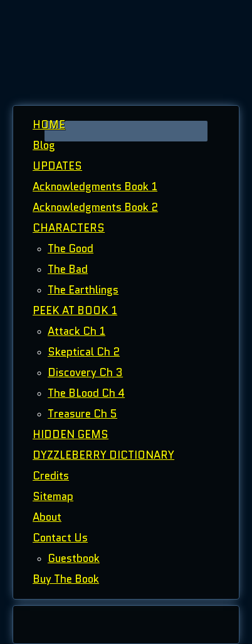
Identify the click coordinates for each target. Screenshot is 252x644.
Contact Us (60, 538)
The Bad (68, 269)
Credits (51, 476)
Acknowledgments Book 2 (95, 207)
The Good (71, 248)
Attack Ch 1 (76, 331)
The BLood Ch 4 (86, 393)
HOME (49, 125)
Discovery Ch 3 (85, 372)
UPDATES (57, 166)
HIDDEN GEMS (71, 434)
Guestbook (74, 558)
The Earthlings (83, 290)
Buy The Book (66, 579)
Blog (44, 145)
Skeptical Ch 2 (84, 352)
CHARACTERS (69, 228)
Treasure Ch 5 (82, 414)
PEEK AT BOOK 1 (75, 310)
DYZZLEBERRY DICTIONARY (103, 455)
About (47, 517)
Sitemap (53, 496)
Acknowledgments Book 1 (95, 187)
